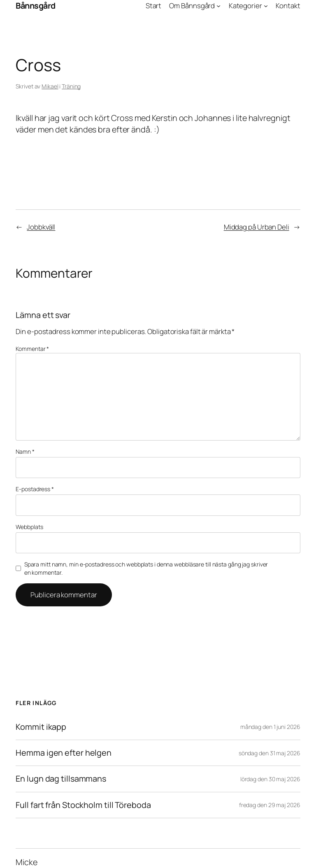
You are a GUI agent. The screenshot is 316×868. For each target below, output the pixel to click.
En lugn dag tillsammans (61, 779)
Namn (25, 451)
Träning (71, 86)
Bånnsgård (36, 6)
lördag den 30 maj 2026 (270, 779)
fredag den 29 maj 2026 (270, 805)
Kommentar (32, 349)
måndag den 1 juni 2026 (270, 727)
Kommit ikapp (41, 727)
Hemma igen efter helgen (64, 753)
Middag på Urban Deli (257, 227)
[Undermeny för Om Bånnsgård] (218, 6)
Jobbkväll (41, 227)
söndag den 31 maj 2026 (270, 753)
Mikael (50, 86)
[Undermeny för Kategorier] (266, 6)
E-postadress (35, 489)
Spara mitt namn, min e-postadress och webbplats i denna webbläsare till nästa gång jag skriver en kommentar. (146, 568)
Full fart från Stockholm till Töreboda (83, 805)
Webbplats (29, 527)
